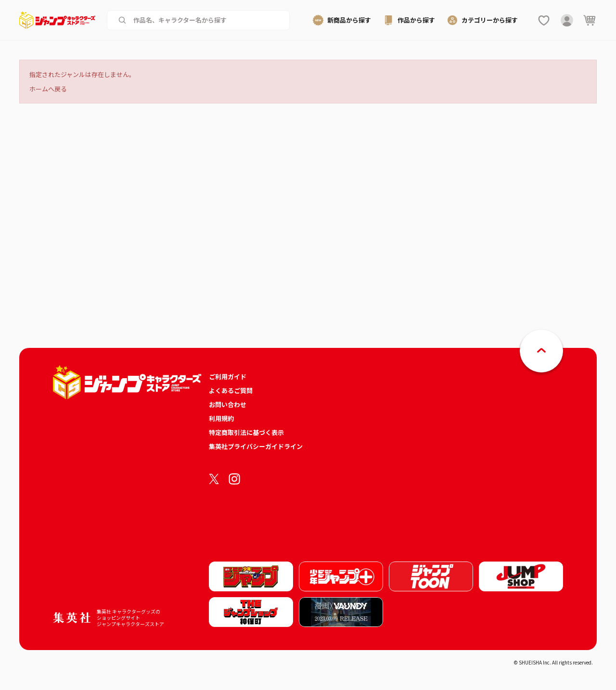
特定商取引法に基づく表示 (246, 432)
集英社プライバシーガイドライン (256, 446)
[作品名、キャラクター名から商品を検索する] (206, 20)
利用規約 (221, 418)
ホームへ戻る (48, 89)
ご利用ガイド (228, 377)
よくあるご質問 (231, 390)
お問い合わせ (228, 404)
